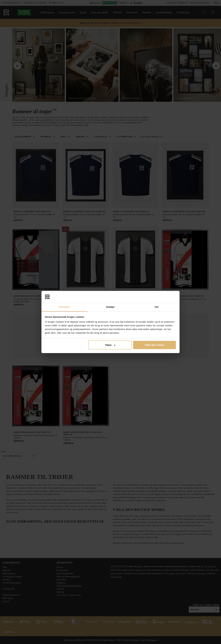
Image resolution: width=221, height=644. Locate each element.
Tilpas (110, 345)
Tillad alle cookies (154, 345)
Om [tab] (156, 307)
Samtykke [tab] (65, 307)
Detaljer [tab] (110, 307)
